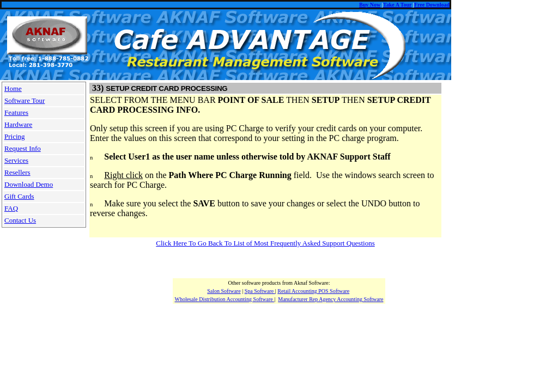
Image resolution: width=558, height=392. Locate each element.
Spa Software (260, 291)
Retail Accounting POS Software (313, 291)
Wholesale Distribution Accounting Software (224, 299)
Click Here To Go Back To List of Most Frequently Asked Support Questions (265, 243)
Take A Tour (397, 5)
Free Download (432, 5)
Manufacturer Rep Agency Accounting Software (330, 299)
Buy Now (370, 5)
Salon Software (224, 291)
